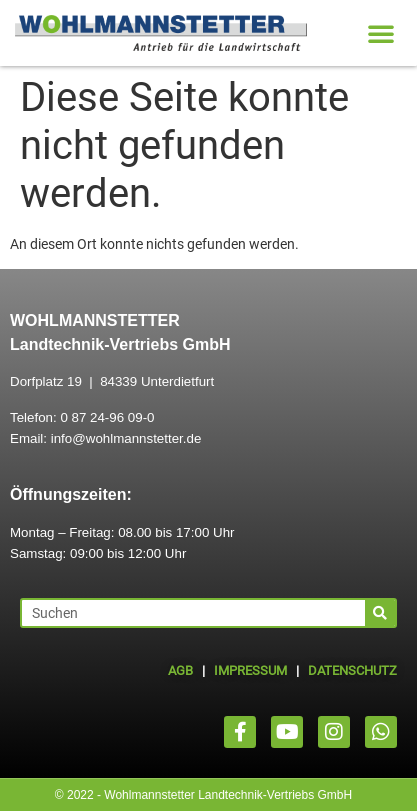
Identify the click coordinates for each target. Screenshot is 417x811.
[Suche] (380, 613)
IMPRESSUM (250, 670)
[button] (381, 33)
